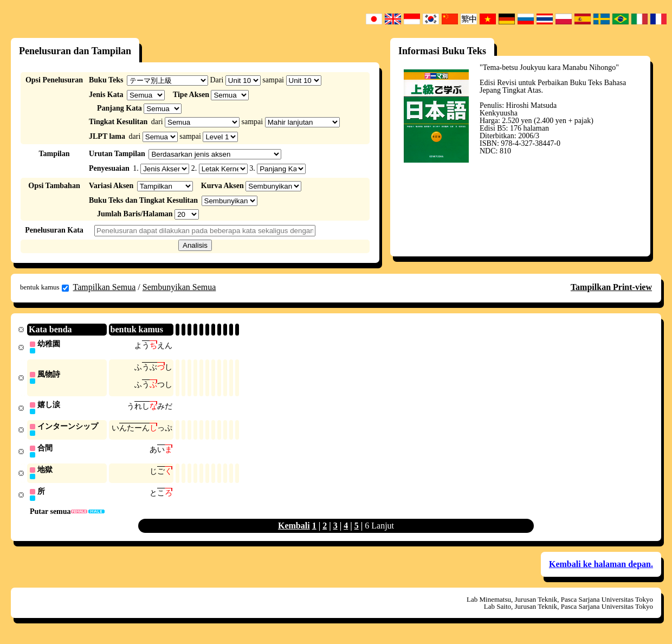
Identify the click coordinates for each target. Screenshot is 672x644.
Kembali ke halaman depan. (601, 568)
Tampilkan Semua (105, 287)
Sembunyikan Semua (179, 287)
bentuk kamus (44, 287)
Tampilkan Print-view (611, 287)
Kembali (294, 530)
